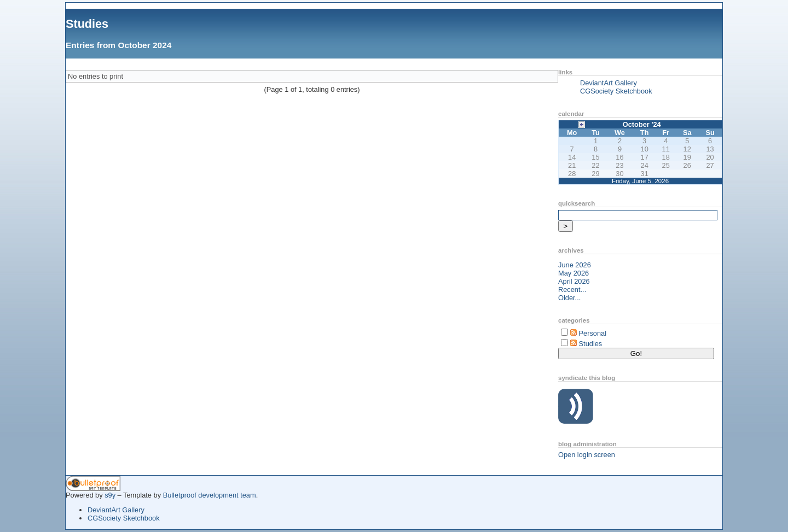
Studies (87, 24)
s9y (110, 495)
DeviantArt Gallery (609, 83)
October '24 (642, 124)
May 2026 (573, 273)
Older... (569, 298)
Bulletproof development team (210, 495)
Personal (593, 333)
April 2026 (574, 281)
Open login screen (587, 455)
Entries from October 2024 (118, 45)
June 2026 (575, 265)
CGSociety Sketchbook (616, 91)
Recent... (572, 290)
